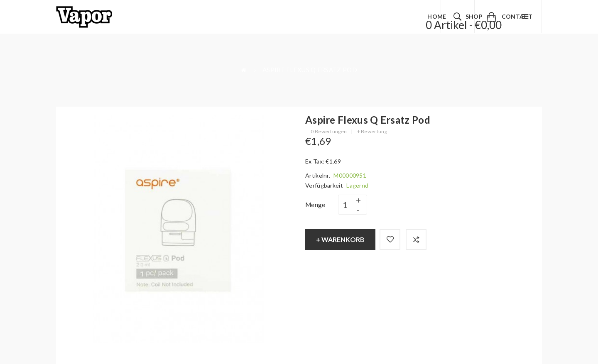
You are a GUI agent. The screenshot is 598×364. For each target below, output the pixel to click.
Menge (315, 205)
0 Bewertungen (329, 131)
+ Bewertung (372, 131)
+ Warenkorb (340, 239)
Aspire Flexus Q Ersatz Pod (310, 70)
